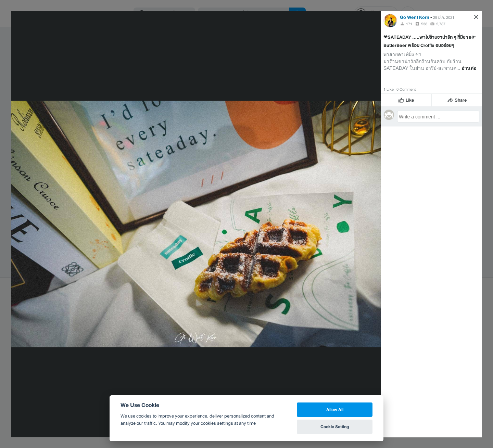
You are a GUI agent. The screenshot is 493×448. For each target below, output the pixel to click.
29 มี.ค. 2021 (444, 17)
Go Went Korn (415, 17)
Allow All (335, 409)
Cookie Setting (335, 427)
